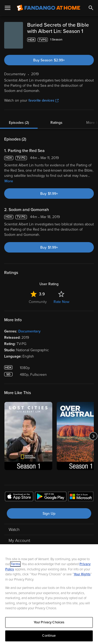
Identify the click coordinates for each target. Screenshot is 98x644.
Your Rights (82, 574)
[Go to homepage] (48, 8)
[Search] (91, 8)
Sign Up (49, 514)
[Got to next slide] (93, 436)
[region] (49, 594)
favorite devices (44, 100)
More (9, 181)
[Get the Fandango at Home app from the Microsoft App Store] (81, 497)
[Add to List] (91, 40)
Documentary (29, 331)
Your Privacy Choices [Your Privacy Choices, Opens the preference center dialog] (49, 622)
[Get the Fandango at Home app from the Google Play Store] (51, 497)
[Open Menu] (8, 8)
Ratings (56, 123)
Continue (49, 636)
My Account (19, 541)
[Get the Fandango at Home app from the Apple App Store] (19, 497)
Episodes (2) (19, 123)
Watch (14, 530)
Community (38, 302)
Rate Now (61, 302)
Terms (15, 564)
